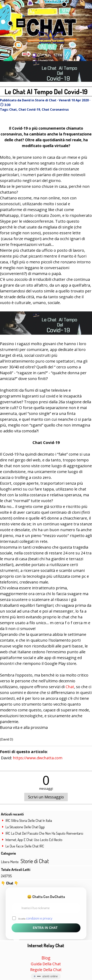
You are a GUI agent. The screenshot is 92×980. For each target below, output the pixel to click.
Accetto (35, 918)
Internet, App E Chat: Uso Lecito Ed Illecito (34, 840)
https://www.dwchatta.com (38, 758)
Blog (46, 958)
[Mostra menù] (21, 23)
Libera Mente (10, 862)
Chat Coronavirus (55, 109)
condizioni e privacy (39, 918)
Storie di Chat (35, 861)
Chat (13, 109)
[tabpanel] (46, 957)
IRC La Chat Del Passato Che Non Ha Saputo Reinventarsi (44, 833)
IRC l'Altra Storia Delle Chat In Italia (29, 820)
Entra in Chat (45, 928)
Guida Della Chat (46, 964)
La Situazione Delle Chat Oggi (25, 827)
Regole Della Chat (46, 970)
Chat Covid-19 (29, 109)
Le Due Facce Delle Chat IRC (25, 846)
